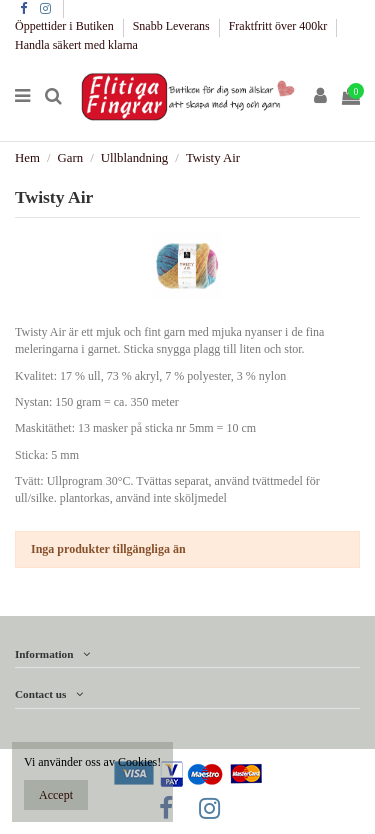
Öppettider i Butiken (66, 26)
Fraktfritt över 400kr (280, 26)
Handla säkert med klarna (76, 45)
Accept (56, 795)
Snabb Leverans (173, 26)
